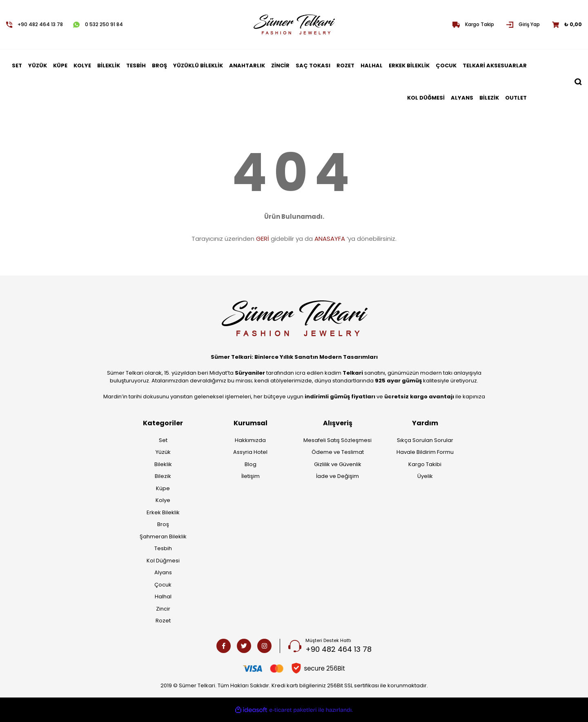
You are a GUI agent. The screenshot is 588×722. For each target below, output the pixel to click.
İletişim (251, 476)
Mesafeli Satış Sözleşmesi (337, 440)
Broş (163, 524)
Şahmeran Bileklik (163, 537)
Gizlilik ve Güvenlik (338, 464)
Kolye (163, 500)
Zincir (163, 609)
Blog (251, 464)
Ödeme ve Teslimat (338, 452)
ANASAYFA (330, 239)
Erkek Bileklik (163, 512)
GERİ (263, 239)
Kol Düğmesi (163, 561)
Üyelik (425, 476)
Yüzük (163, 452)
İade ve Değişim (337, 476)
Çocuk (163, 585)
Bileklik (163, 464)
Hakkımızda (250, 440)
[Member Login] (523, 24)
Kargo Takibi (425, 464)
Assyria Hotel (250, 452)
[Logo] (294, 24)
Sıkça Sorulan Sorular (425, 440)
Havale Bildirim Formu (425, 452)
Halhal (163, 596)
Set (163, 440)
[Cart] (567, 24)
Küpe (163, 488)
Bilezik (163, 476)
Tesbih (163, 548)
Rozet (163, 621)
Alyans (163, 572)
